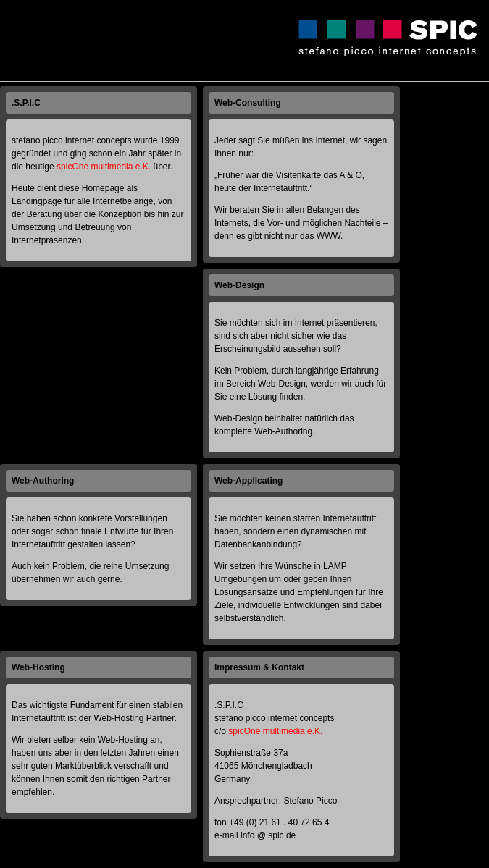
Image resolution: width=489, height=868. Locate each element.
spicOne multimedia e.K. (104, 167)
